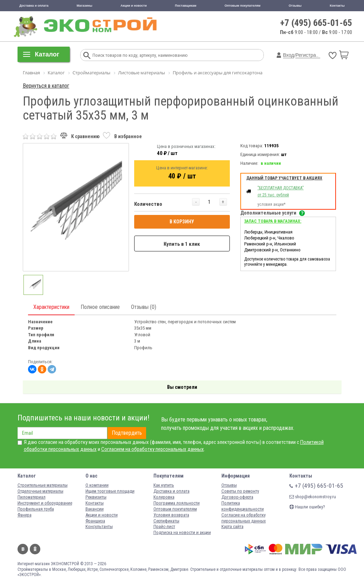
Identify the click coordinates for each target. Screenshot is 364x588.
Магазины (85, 6)
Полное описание (100, 307)
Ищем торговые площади (110, 491)
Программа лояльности (177, 503)
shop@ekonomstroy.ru (313, 497)
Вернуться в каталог (46, 86)
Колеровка (164, 497)
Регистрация (310, 55)
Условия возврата (171, 515)
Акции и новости (134, 6)
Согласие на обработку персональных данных (244, 518)
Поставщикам (186, 6)
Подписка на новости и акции (182, 532)
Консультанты (99, 526)
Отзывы (295, 6)
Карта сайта (232, 526)
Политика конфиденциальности (243, 506)
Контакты (337, 6)
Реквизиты (96, 497)
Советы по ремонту (240, 491)
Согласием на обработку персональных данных (153, 449)
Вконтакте (23, 549)
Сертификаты (166, 521)
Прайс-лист (164, 526)
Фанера (25, 515)
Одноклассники (35, 549)
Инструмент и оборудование (45, 503)
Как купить (164, 485)
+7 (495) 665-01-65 (316, 23)
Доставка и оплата (34, 6)
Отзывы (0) (144, 307)
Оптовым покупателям (243, 6)
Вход (289, 55)
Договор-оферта (237, 497)
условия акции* (272, 204)
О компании (97, 485)
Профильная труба (36, 509)
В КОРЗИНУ (182, 222)
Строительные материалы (43, 485)
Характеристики (51, 307)
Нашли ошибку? (307, 507)
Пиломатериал (32, 497)
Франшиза (95, 521)
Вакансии (95, 509)
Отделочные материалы (40, 491)
